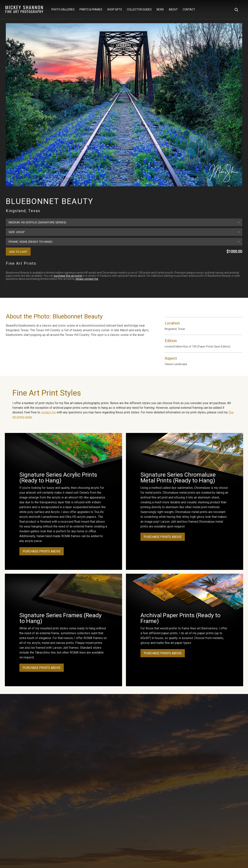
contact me (48, 412)
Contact (189, 10)
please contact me (87, 279)
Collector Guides (139, 10)
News (160, 10)
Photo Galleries (63, 10)
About (173, 10)
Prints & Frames (91, 10)
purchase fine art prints (68, 276)
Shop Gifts (115, 10)
